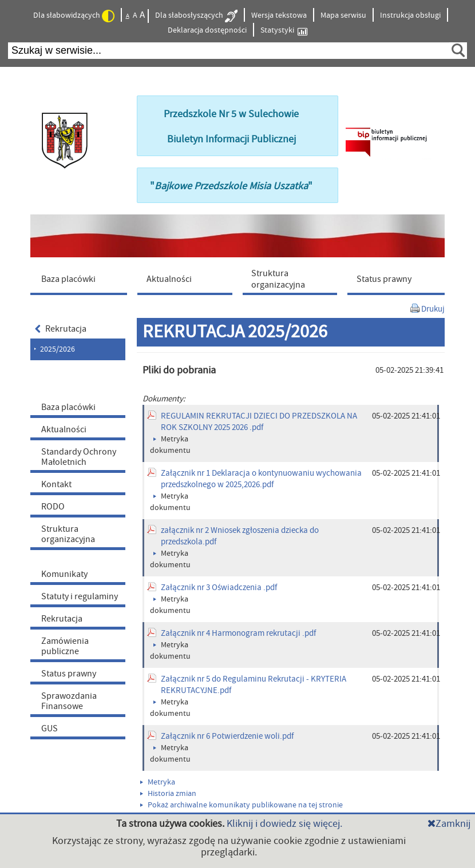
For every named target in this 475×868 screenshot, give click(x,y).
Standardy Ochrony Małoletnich (79, 457)
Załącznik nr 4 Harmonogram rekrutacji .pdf (238, 633)
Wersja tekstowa (279, 15)
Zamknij (449, 824)
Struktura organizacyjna (68, 534)
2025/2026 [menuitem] (58, 349)
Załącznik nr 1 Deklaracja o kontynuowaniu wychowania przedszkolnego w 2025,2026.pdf (261, 479)
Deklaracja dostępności (207, 30)
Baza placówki (68, 407)
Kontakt (56, 484)
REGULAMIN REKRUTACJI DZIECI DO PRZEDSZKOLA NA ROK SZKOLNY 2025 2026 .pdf (259, 422)
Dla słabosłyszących (196, 16)
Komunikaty (64, 574)
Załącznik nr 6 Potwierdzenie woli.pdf (227, 736)
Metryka (158, 782)
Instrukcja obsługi (410, 15)
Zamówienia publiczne (65, 646)
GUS (50, 728)
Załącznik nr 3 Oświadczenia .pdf (219, 588)
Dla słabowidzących (74, 16)
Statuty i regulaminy (80, 596)
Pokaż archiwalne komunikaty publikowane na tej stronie (242, 805)
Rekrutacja (61, 329)
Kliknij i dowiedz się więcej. (284, 824)
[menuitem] (81, 278)
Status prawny (69, 674)
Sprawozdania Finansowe (69, 701)
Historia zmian (168, 794)
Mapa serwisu (343, 15)
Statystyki (284, 31)
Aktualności (64, 429)
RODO (53, 507)
